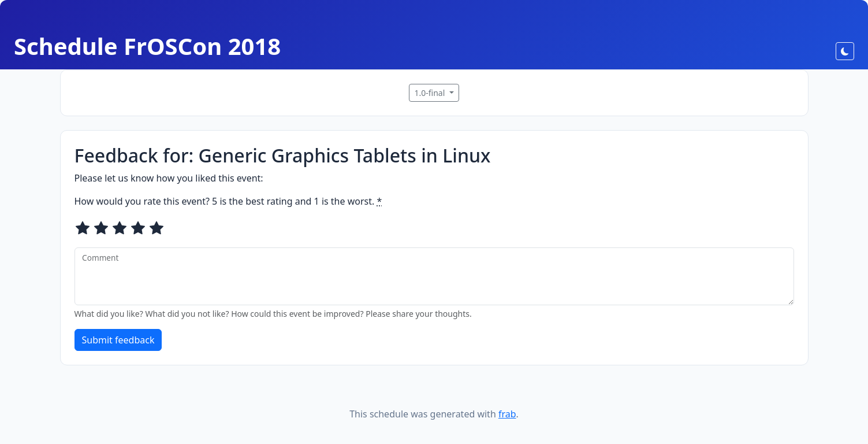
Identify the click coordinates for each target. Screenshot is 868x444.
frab (507, 414)
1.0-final (430, 93)
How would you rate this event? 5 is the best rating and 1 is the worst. (228, 201)
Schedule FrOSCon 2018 (147, 46)
